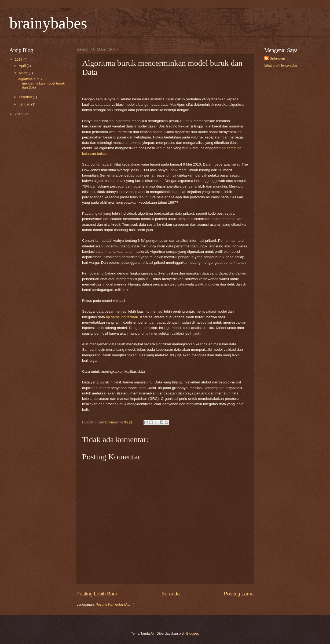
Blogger (192, 633)
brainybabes (48, 23)
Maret (24, 73)
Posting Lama (239, 594)
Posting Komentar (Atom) (115, 604)
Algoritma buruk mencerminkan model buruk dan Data (41, 83)
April (23, 66)
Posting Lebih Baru (97, 594)
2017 (19, 59)
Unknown (277, 58)
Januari (25, 104)
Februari (26, 97)
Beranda (171, 594)
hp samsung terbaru (122, 317)
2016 (19, 114)
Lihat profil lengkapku (281, 65)
